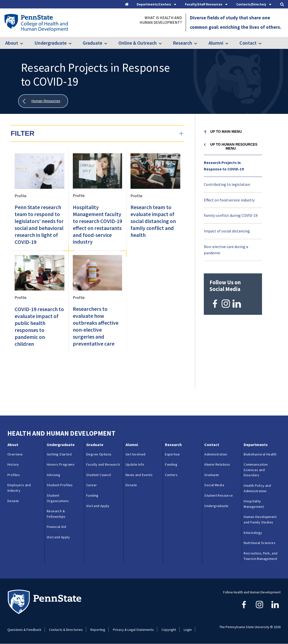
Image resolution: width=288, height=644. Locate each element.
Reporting (98, 630)
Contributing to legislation (227, 184)
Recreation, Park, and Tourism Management (261, 556)
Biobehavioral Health (260, 454)
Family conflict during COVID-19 (231, 215)
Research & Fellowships (56, 514)
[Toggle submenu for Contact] (263, 43)
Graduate (92, 43)
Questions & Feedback (24, 630)
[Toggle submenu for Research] (199, 43)
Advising (53, 475)
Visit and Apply (58, 537)
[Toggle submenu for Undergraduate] (73, 43)
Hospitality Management (254, 504)
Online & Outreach (138, 43)
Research (183, 43)
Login (188, 630)
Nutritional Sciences (260, 543)
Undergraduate (51, 43)
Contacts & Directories (66, 630)
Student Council (99, 475)
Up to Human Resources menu (234, 146)
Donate (13, 501)
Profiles (14, 475)
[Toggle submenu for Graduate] (109, 43)
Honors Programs (61, 464)
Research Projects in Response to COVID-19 (224, 166)
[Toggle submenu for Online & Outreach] (163, 43)
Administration (216, 454)
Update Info (135, 464)
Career (92, 485)
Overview (15, 454)
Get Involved (136, 454)
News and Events (139, 475)
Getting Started (59, 454)
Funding (92, 495)
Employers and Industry (19, 488)
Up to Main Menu (226, 131)
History (13, 464)
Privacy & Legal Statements (133, 630)
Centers (171, 475)
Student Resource (219, 495)
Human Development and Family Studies (260, 519)
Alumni (216, 43)
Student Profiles (60, 485)
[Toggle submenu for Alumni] (230, 43)
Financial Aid (56, 527)
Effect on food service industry (229, 200)
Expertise (172, 454)
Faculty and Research (103, 464)
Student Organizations (58, 498)
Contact (248, 43)
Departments (256, 445)
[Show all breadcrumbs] (43, 101)
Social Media (214, 485)
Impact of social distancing (227, 231)
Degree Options (99, 454)
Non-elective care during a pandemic (226, 250)
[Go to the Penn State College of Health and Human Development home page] (36, 23)
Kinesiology (253, 533)
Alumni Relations (217, 464)
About (12, 43)
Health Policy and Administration (257, 488)
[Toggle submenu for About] (25, 43)
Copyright (169, 630)
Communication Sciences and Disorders (256, 470)
